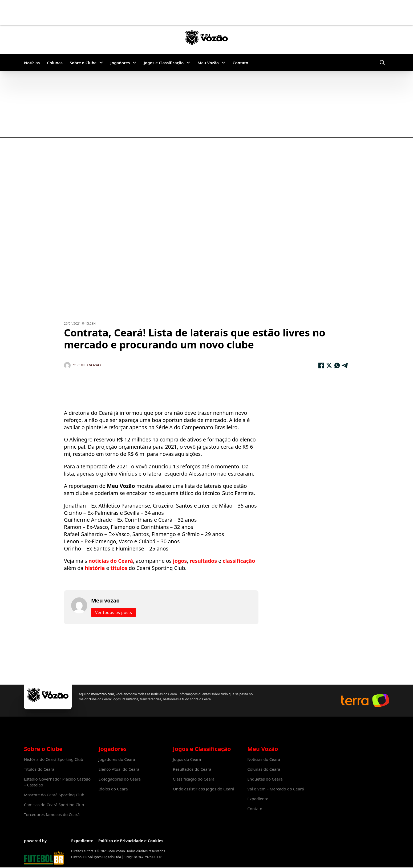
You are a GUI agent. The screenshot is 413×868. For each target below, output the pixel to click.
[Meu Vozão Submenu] (223, 63)
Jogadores (120, 63)
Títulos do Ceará (39, 769)
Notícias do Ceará (264, 759)
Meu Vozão (208, 63)
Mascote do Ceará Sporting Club (54, 795)
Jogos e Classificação (164, 63)
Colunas (55, 63)
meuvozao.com (102, 694)
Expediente (258, 799)
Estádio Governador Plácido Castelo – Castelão (57, 782)
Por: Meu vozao (82, 365)
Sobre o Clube (83, 63)
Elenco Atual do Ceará (119, 769)
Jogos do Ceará (187, 759)
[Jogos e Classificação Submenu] (188, 63)
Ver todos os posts (114, 612)
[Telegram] (345, 365)
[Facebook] (321, 365)
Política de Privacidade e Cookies (131, 841)
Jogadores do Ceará (117, 759)
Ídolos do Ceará (113, 789)
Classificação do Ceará (194, 779)
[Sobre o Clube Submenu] (101, 63)
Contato (240, 63)
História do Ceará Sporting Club (54, 759)
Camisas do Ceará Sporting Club (54, 805)
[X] (329, 365)
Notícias (32, 63)
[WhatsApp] (337, 365)
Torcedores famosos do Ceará (52, 814)
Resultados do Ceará (192, 769)
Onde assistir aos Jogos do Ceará (204, 789)
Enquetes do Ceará (265, 779)
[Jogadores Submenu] (134, 63)
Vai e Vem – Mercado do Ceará (276, 789)
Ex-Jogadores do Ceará (120, 779)
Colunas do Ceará (264, 769)
